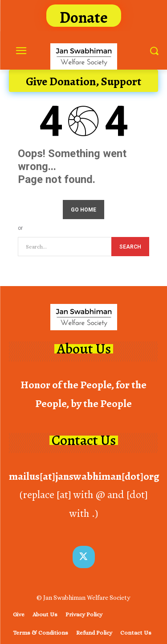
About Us (84, 349)
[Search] (130, 247)
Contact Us (84, 440)
